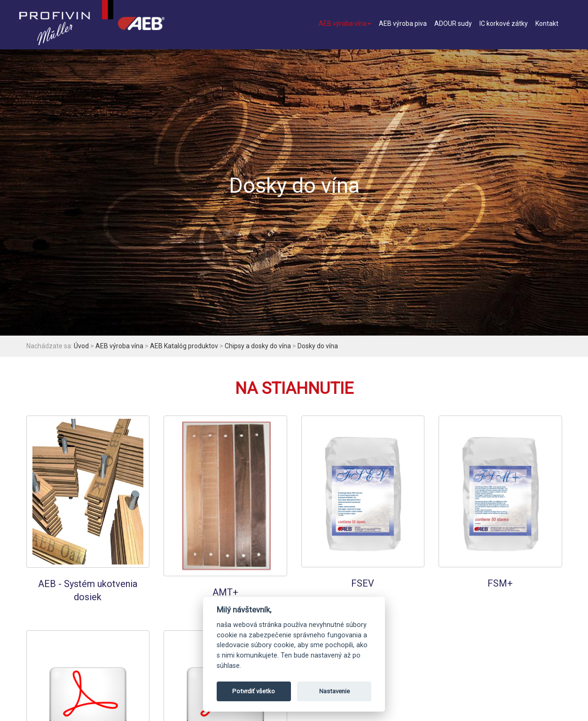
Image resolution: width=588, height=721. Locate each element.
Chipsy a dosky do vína (258, 346)
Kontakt (547, 24)
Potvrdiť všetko (254, 691)
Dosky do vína (318, 346)
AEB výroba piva (403, 24)
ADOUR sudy (453, 24)
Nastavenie (334, 691)
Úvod (81, 346)
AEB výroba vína (345, 24)
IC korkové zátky (504, 24)
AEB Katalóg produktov (184, 346)
